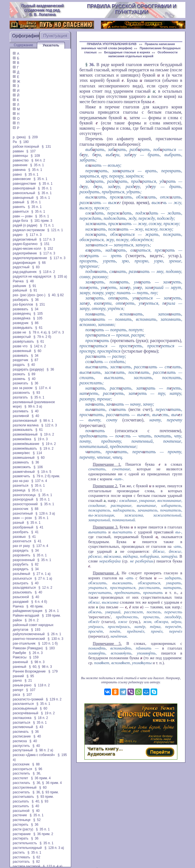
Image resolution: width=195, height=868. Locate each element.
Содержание (23, 45)
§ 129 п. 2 (54, 699)
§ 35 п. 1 (37, 165)
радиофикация (24, 263)
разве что (20, 346)
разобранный (23, 527)
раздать (19, 365)
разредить (21, 551)
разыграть (21, 583)
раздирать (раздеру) (28, 369)
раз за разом (22, 388)
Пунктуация (55, 36)
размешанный (24, 458)
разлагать (20, 397)
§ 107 (31, 151)
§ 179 (53, 671)
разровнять (21, 555)
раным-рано (22, 685)
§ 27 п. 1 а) (42, 574)
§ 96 (38, 769)
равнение (20, 165)
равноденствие (24, 184)
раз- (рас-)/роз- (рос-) (29, 295)
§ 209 (33, 137)
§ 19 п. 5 (44, 472)
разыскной (21, 597)
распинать (21, 732)
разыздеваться (24, 588)
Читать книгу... (105, 749)
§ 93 (36, 393)
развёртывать (23, 342)
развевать (20, 309)
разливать (21, 411)
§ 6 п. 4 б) (39, 602)
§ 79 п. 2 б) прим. (46, 476)
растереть (20, 825)
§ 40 (31, 365)
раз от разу (21, 546)
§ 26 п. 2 (32, 620)
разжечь (19, 379)
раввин (18, 151)
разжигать (20, 383)
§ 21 (28, 681)
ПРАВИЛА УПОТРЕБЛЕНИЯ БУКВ (112, 44)
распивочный (23, 727)
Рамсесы (20, 657)
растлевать (21, 857)
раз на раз (21, 481)
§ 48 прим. (35, 606)
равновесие (22, 179)
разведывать (22, 328)
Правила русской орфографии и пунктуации (132, 9)
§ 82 (61, 295)
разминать (21, 462)
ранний (18, 676)
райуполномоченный (29, 634)
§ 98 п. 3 (38, 662)
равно (17, 174)
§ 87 (35, 360)
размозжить (22, 467)
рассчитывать (23, 797)
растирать (20, 838)
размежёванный (25, 434)
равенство (21, 160)
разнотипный (23, 513)
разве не (19, 332)
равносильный (24, 193)
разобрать (21, 532)
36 (92, 65)
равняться (21, 212)
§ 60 (38, 351)
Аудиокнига (101, 754)
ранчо (17, 681)
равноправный (24, 188)
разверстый (22, 337)
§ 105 (38, 314)
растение (20, 815)
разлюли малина (26, 425)
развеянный (22, 351)
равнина (19, 170)
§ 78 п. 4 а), (38, 332)
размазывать (23, 430)
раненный (20, 662)
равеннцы (20, 156)
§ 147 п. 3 (56, 332)
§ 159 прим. (51, 616)
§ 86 (35, 323)
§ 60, (33, 667)
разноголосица (24, 495)
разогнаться (22, 541)
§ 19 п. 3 (41, 439)
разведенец (22, 314)
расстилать (21, 783)
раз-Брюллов (23, 304)
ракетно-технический (29, 639)
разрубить (21, 564)
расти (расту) (23, 829)
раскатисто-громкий (28, 699)
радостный (21, 267)
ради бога (20, 221)
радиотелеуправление (30, 258)
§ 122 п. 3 (49, 425)
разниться (20, 486)
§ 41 (40, 527)
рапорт (18, 690)
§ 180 (24, 142)
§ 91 (33, 286)
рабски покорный (26, 147)
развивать (20, 356)
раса (16, 695)
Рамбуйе (19, 653)
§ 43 (40, 727)
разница (19, 490)
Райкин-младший (26, 616)
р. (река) (19, 137)
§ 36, (37, 773)
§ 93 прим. (50, 792)
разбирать (21, 300)
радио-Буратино (25, 244)
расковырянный (25, 708)
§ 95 (30, 676)
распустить (21, 746)
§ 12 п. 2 (46, 588)
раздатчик (20, 360)
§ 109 (35, 156)
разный (18, 523)
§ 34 (35, 309)
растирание (22, 834)
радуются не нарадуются (32, 277)
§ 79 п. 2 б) (42, 337)
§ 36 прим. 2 (43, 834)
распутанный (23, 750)
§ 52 (37, 820)
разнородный (23, 499)
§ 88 (35, 509)
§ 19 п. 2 (47, 434)
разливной (21, 416)
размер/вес (21, 453)
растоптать (21, 862)
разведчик (21, 323)
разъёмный (21, 574)
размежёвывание (26, 444)
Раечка (18, 281)
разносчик (20, 509)
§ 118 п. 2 (47, 272)
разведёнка (22, 318)
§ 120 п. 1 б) (48, 643)
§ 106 (38, 467)
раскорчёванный (25, 713)
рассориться (22, 769)
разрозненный (24, 560)
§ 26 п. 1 (52, 611)
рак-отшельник (24, 643)
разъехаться (22, 578)
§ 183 (50, 648)
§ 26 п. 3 (36, 653)
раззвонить (21, 393)
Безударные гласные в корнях (127, 52)
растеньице (22, 820)
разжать (19, 374)
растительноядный (27, 848)
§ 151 (45, 244)
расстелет (20, 778)
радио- (18, 235)
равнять (19, 207)
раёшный (20, 290)
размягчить (21, 476)
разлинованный (25, 421)
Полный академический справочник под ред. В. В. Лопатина (42, 10)
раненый (19, 667)
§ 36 (35, 300)
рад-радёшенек (25, 272)
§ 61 (39, 328)
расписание (22, 736)
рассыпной (21, 811)
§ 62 (37, 857)
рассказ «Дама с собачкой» (34, 755)
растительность (25, 843)
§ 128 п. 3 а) (45, 513)
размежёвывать (25, 449)
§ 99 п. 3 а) (33, 406)
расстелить (21, 773)
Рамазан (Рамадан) (28, 648)
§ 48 (30, 281)
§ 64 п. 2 (38, 160)
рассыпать (21, 801)
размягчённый (24, 472)
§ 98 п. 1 (46, 421)
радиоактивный (25, 239)
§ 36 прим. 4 (41, 778)
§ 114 (37, 453)
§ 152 (48, 249)
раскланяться (23, 704)
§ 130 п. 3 (56, 639)
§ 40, (52, 295)
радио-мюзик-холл (27, 249)
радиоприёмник (25, 253)
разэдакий (21, 602)
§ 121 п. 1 (55, 230)
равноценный (23, 198)
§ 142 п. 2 (38, 346)
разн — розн (22, 518)
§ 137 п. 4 (43, 388)
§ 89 (32, 374)
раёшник (19, 286)
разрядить (21, 569)
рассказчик (21, 764)
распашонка (22, 718)
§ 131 (46, 147)
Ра (15, 142)
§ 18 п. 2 (41, 718)
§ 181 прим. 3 (41, 221)
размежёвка (22, 439)
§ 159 (34, 657)
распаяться (21, 723)
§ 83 (36, 267)
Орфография (25, 36)
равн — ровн (22, 216)
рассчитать (21, 792)
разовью (19, 537)
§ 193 (36, 630)
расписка (20, 741)
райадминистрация (27, 611)
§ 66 (42, 263)
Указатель (51, 45)
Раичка (18, 606)
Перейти (160, 752)
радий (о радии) (25, 225)
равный (18, 202)
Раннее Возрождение (29, 671)
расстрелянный (25, 788)
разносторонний (25, 504)
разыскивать (22, 592)
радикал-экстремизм (29, 230)
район (17, 620)
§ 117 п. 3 (34, 235)
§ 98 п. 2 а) (44, 750)
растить (19, 853)
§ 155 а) (61, 277)
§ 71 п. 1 (47, 225)
